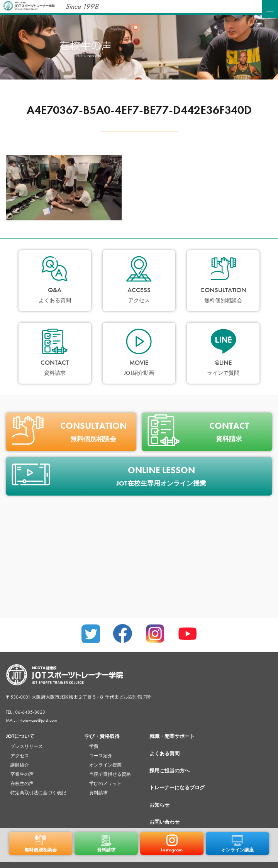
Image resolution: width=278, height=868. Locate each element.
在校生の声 (22, 783)
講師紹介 (20, 765)
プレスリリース (27, 746)
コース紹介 (101, 756)
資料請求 (98, 793)
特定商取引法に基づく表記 (38, 793)
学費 (94, 746)
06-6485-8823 (30, 712)
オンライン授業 (105, 765)
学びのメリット (105, 783)
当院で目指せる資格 (110, 774)
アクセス (20, 756)
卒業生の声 (22, 774)
